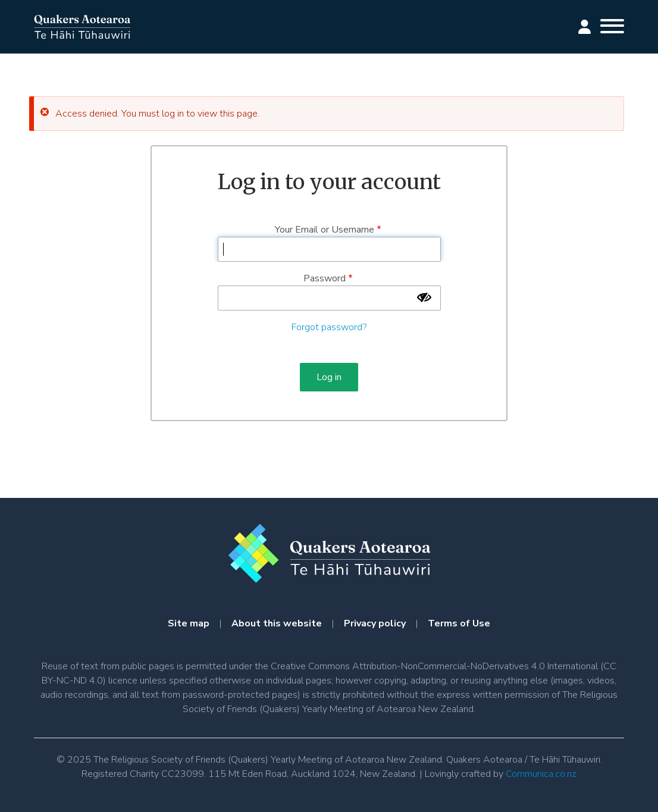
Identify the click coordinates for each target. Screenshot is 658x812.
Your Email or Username (325, 230)
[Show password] (424, 297)
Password (325, 278)
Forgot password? (329, 327)
